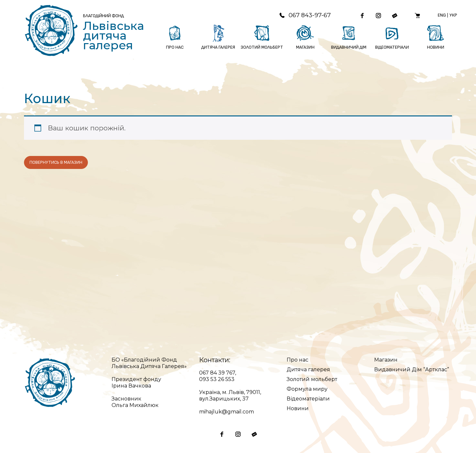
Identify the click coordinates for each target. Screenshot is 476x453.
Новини (298, 408)
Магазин (386, 360)
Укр (453, 15)
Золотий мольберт (312, 379)
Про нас (297, 360)
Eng (442, 15)
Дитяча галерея (308, 370)
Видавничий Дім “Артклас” (412, 370)
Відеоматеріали (308, 399)
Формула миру (307, 389)
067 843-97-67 (305, 15)
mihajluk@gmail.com (226, 412)
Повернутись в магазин (56, 162)
